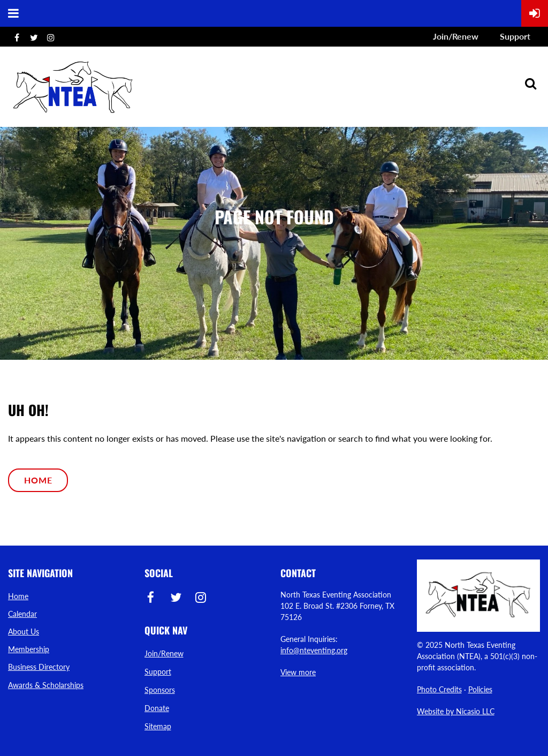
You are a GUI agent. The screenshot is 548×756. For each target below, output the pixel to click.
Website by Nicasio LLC (456, 711)
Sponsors (160, 690)
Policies (480, 689)
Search (530, 84)
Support (515, 36)
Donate (157, 708)
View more (298, 672)
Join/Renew (456, 36)
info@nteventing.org (314, 650)
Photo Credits (439, 689)
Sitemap (158, 726)
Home (38, 480)
